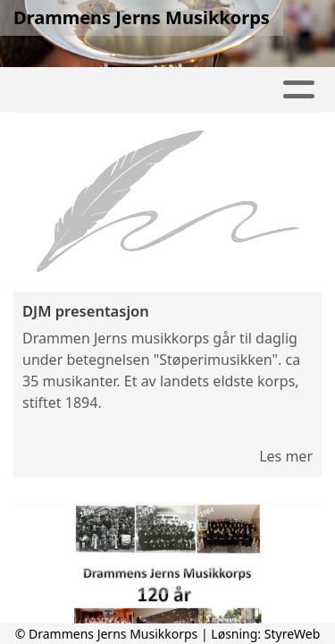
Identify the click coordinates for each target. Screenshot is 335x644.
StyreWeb (293, 634)
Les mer (286, 456)
